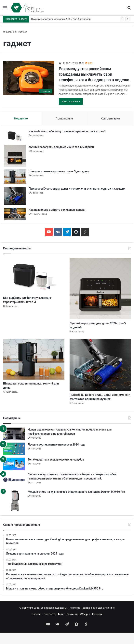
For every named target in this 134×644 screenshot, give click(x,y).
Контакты (50, 625)
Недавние (21, 118)
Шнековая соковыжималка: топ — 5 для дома (59, 171)
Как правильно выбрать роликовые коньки (57, 210)
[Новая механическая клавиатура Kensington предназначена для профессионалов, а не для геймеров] (14, 445)
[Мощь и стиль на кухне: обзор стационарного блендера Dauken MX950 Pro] (14, 512)
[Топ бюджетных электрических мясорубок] (14, 475)
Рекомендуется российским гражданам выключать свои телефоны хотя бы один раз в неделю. (95, 74)
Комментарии (110, 118)
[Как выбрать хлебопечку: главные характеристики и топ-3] (15, 136)
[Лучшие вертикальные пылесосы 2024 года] (14, 460)
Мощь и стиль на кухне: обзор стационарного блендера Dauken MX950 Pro (76, 503)
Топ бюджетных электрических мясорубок (56, 471)
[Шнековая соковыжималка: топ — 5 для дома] (15, 177)
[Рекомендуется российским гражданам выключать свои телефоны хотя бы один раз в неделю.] (29, 78)
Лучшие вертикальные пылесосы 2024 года (57, 456)
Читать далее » (71, 101)
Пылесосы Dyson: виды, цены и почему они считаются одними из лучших (77, 189)
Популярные (64, 118)
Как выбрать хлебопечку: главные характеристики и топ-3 (67, 131)
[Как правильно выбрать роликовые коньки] (15, 214)
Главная (10, 32)
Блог (61, 625)
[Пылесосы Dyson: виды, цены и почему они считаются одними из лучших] (15, 196)
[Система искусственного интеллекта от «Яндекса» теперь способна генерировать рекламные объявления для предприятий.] (14, 491)
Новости (97, 625)
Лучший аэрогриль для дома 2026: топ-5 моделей (61, 19)
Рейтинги (72, 625)
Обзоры (85, 625)
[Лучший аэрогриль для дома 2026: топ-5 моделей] (15, 156)
